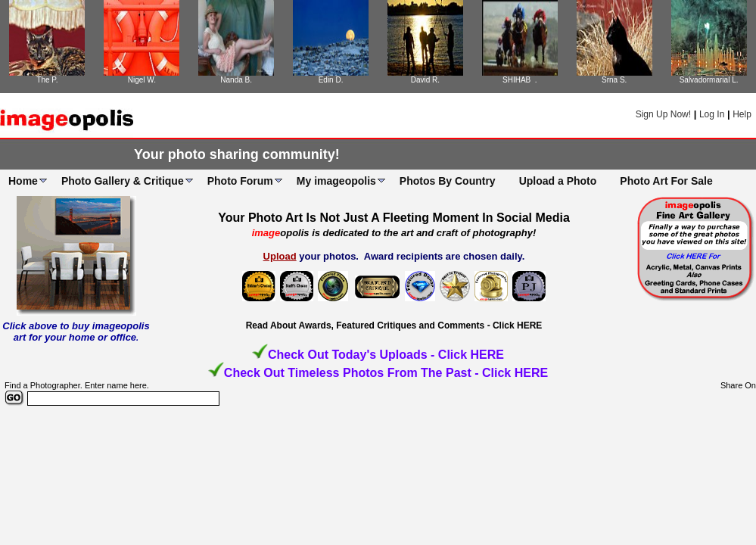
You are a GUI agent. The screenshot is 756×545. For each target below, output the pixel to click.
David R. (425, 80)
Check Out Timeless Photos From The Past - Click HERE (386, 373)
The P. (47, 80)
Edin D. (331, 80)
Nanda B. (236, 80)
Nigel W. (142, 80)
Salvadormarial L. (709, 80)
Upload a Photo (558, 181)
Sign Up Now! (663, 114)
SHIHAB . (520, 80)
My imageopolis (336, 181)
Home (23, 181)
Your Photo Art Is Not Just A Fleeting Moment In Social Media (394, 218)
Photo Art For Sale (666, 181)
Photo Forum (240, 181)
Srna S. (614, 80)
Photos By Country (448, 181)
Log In (712, 114)
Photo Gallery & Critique (123, 181)
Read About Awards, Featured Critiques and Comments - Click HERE (394, 325)
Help (742, 114)
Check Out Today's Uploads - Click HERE (386, 355)
